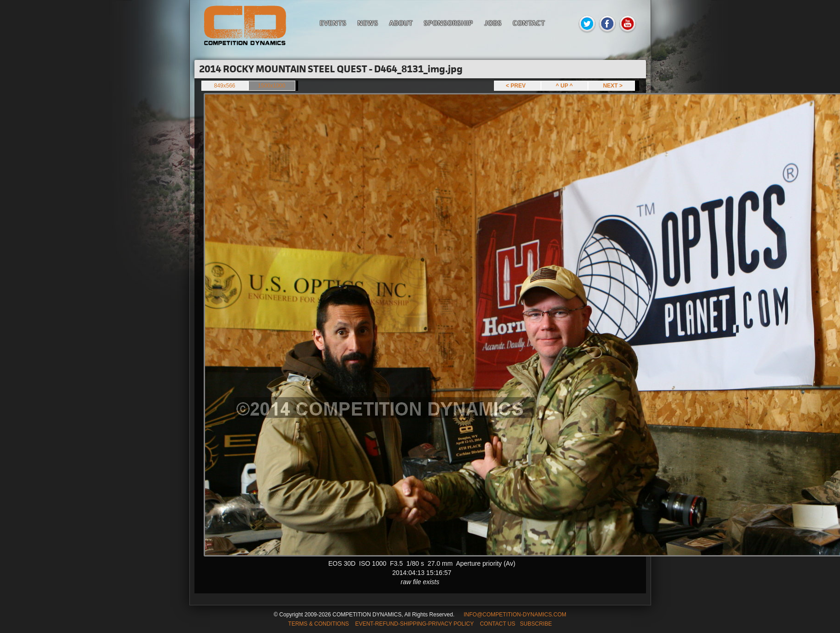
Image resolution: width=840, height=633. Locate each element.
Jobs (493, 23)
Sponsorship (449, 23)
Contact (529, 23)
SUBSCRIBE (536, 624)
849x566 (224, 86)
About (401, 23)
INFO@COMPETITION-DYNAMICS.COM (515, 615)
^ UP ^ (564, 86)
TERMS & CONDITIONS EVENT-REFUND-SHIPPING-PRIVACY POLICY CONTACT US (402, 624)
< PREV (517, 86)
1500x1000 (272, 86)
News (368, 23)
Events (333, 23)
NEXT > (611, 86)
